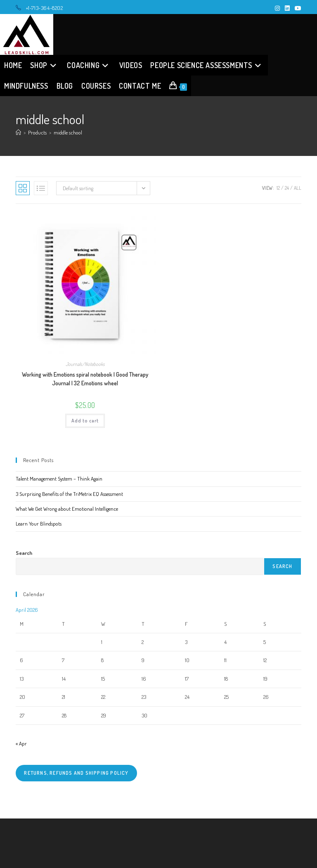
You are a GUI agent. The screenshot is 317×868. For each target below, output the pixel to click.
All (298, 188)
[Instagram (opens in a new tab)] (277, 8)
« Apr (21, 743)
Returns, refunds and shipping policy (76, 773)
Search (24, 553)
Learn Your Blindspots (39, 524)
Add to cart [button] (85, 421)
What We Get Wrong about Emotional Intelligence (67, 509)
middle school (68, 132)
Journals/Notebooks (85, 364)
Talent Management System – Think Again (59, 479)
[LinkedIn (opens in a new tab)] (287, 8)
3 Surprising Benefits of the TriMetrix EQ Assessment (69, 494)
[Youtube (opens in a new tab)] (297, 8)
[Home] (18, 132)
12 (278, 188)
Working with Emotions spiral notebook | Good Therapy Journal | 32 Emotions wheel (85, 379)
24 (287, 188)
